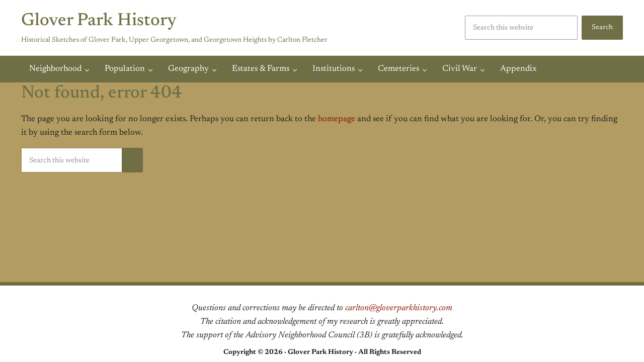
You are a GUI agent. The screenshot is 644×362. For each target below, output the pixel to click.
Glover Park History (99, 21)
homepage (337, 119)
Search (602, 27)
